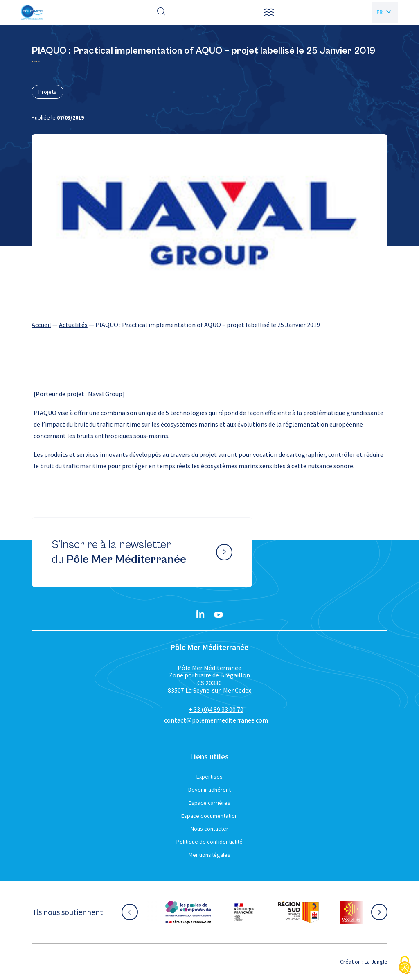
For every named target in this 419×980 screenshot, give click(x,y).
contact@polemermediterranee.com (216, 720)
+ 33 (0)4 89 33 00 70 (216, 709)
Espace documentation (209, 816)
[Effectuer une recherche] (161, 12)
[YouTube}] (219, 615)
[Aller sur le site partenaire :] (188, 912)
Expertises (209, 777)
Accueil (41, 325)
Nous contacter (209, 829)
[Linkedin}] (200, 615)
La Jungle (376, 962)
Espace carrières (209, 803)
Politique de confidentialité (209, 842)
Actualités (73, 325)
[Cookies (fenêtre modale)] (405, 966)
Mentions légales (209, 855)
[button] (269, 12)
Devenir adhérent (209, 790)
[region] (209, 325)
